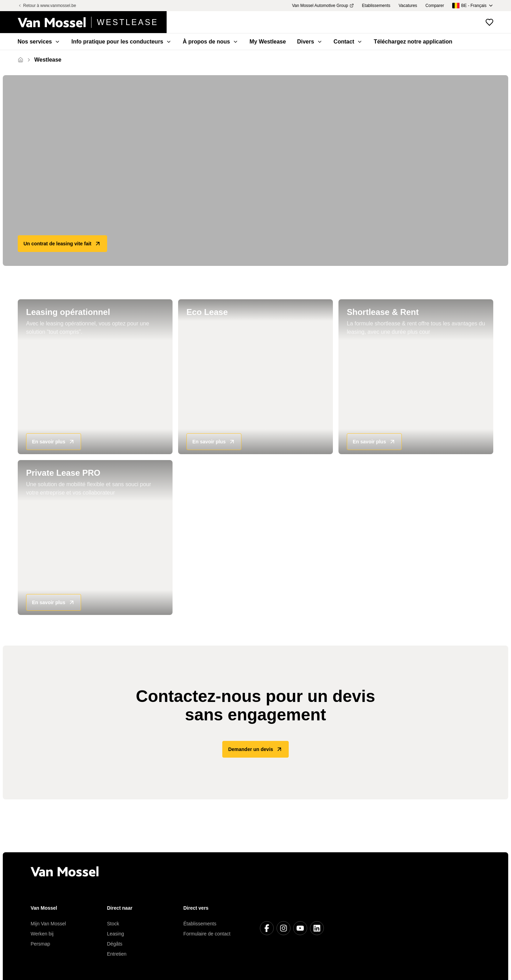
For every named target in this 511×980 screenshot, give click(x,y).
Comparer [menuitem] (435, 6)
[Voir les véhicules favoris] (489, 22)
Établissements (200, 924)
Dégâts (115, 944)
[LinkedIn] (317, 928)
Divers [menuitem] (310, 42)
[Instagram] (284, 928)
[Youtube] (300, 928)
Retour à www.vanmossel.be (47, 6)
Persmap (40, 944)
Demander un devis (255, 749)
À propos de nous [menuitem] (210, 42)
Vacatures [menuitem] (408, 6)
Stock (113, 924)
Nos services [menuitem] (39, 42)
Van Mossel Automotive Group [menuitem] (323, 6)
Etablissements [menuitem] (376, 6)
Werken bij (42, 934)
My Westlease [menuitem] (268, 42)
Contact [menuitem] (348, 42)
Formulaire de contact (207, 934)
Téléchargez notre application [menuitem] (413, 42)
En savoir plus (54, 442)
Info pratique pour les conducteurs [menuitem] (121, 42)
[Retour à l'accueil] (92, 22)
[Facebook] (267, 928)
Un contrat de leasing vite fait (62, 244)
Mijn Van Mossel (48, 924)
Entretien (117, 954)
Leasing (116, 934)
